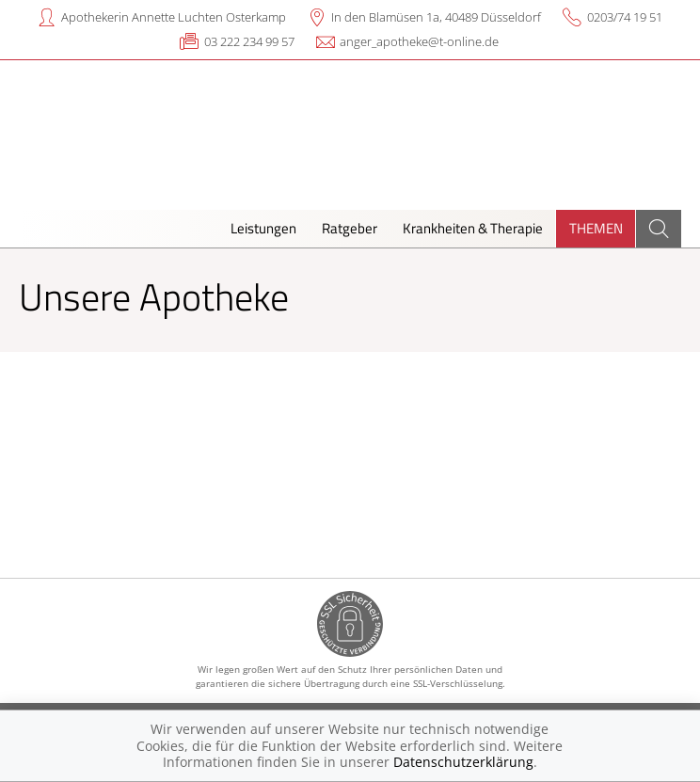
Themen (596, 228)
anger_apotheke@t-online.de (419, 41)
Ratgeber (350, 228)
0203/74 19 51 (625, 17)
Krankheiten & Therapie (473, 228)
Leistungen (263, 228)
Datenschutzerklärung (463, 762)
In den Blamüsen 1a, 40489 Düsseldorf (436, 17)
